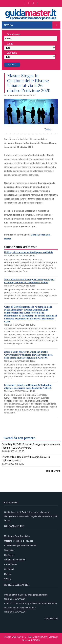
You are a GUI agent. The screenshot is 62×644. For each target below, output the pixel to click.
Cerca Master (14, 34)
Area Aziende (10, 564)
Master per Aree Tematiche (17, 536)
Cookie (7, 574)
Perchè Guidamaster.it (15, 560)
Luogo (10, 44)
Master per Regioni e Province (19, 541)
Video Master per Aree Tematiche (20, 545)
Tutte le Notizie (51, 619)
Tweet (48, 129)
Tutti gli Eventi (53, 471)
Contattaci (9, 569)
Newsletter (9, 550)
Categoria (12, 53)
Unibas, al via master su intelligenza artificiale (29, 252)
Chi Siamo (9, 555)
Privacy (8, 579)
